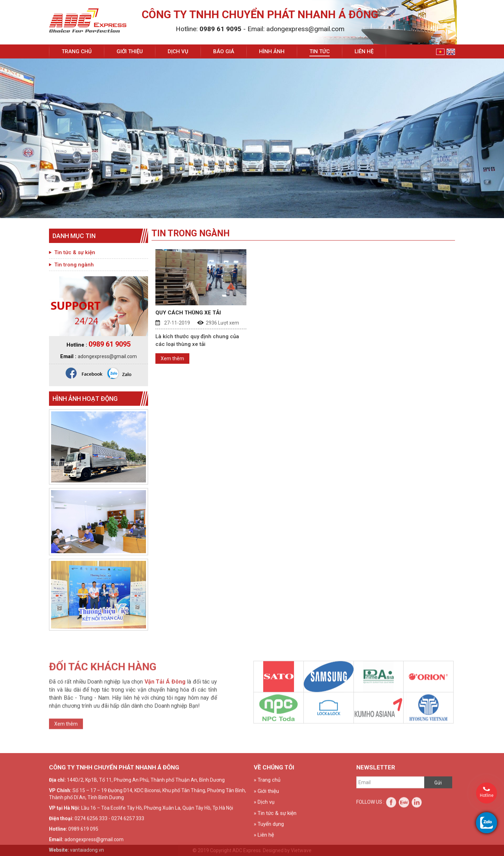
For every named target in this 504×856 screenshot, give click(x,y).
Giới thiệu (130, 51)
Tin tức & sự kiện (75, 252)
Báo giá (224, 51)
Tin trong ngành (74, 265)
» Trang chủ (267, 825)
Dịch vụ (178, 51)
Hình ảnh (272, 51)
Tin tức (320, 51)
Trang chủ (77, 51)
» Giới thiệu (266, 836)
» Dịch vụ (264, 847)
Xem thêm (172, 359)
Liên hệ (364, 51)
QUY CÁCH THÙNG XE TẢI (188, 313)
